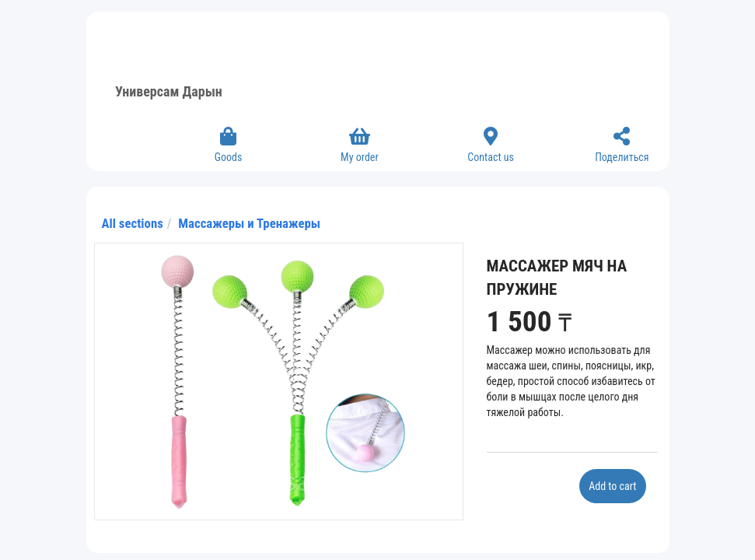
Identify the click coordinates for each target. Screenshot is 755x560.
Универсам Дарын (169, 91)
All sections (133, 223)
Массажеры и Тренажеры (249, 223)
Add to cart (612, 486)
